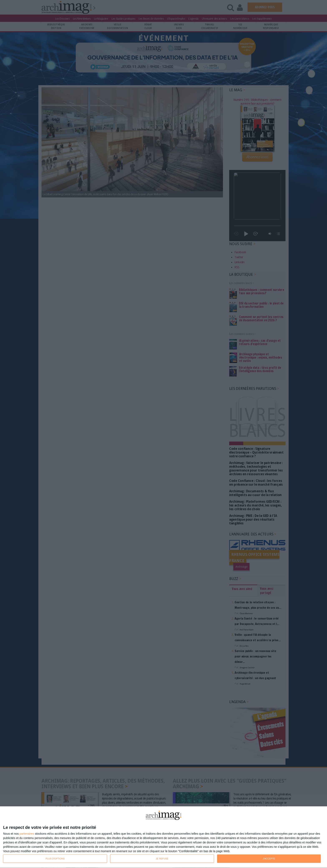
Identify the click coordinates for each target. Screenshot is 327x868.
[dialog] (163, 837)
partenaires (27, 834)
